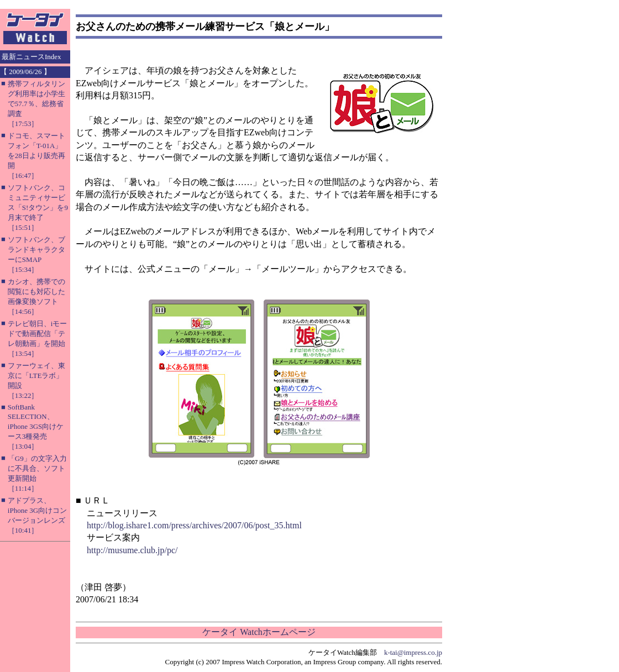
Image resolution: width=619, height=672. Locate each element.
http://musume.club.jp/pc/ (132, 550)
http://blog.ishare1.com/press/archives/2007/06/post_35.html (194, 525)
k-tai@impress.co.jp (413, 652)
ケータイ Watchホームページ (259, 632)
